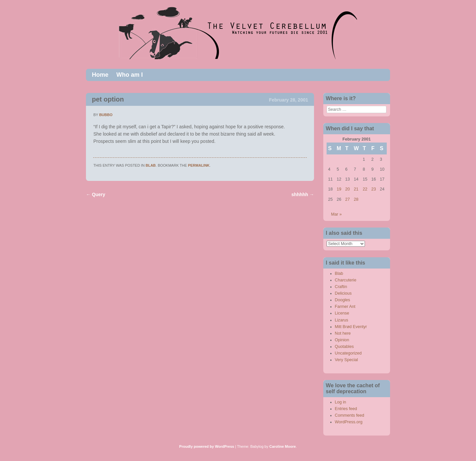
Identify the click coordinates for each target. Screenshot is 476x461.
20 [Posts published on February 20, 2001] (347, 189)
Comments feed (350, 415)
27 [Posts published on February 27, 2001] (347, 199)
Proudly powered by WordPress (207, 446)
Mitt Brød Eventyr (351, 327)
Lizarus (342, 320)
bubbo (106, 115)
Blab (151, 165)
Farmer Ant (345, 307)
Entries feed (346, 409)
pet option (108, 99)
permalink (199, 165)
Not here (343, 333)
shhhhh (303, 194)
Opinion (342, 340)
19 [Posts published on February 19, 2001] (339, 189)
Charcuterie (346, 280)
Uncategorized (348, 353)
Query (96, 194)
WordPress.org (349, 422)
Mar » (337, 214)
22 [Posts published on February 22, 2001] (365, 189)
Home (100, 75)
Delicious (343, 293)
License (342, 313)
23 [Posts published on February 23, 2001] (374, 189)
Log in (340, 402)
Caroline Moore (283, 446)
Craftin (341, 287)
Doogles (342, 300)
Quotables (344, 347)
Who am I (130, 75)
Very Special (346, 360)
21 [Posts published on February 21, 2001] (356, 189)
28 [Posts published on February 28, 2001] (356, 199)
